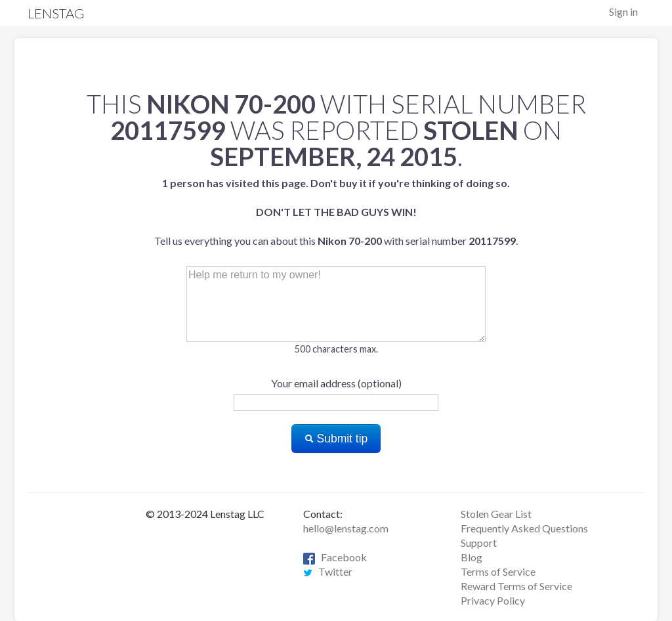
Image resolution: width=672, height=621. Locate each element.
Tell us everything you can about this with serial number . (336, 212)
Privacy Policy (493, 600)
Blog (472, 557)
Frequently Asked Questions (524, 528)
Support (479, 543)
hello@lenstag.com (346, 528)
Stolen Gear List (496, 514)
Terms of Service (498, 571)
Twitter (328, 571)
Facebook (335, 557)
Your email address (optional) (336, 383)
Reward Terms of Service (516, 586)
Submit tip (336, 439)
